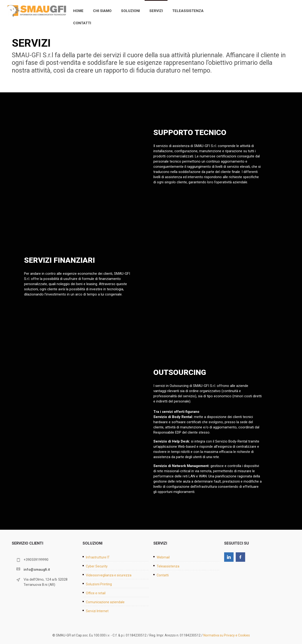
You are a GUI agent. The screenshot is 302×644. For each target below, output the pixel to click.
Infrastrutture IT (98, 557)
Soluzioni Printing (99, 584)
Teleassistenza (188, 11)
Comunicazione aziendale (105, 602)
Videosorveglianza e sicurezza (109, 575)
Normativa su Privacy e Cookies (227, 635)
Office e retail (96, 593)
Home (78, 11)
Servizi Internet (97, 611)
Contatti (82, 23)
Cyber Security (97, 566)
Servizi (156, 11)
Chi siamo (102, 11)
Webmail (163, 557)
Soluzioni (130, 11)
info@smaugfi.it (37, 570)
